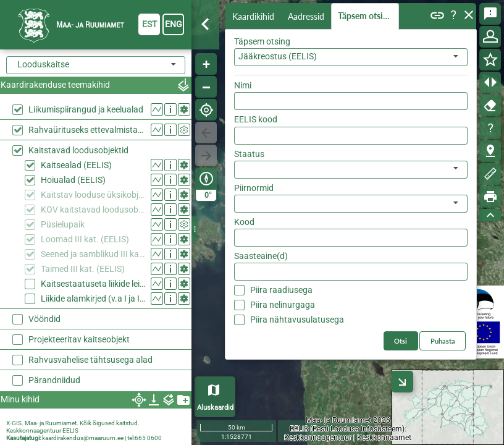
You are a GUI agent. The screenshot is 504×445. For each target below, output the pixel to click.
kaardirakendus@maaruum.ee (83, 438)
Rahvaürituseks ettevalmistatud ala (87, 130)
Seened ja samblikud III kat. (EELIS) (93, 254)
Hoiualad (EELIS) (73, 180)
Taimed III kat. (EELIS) (83, 269)
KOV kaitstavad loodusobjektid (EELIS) (93, 210)
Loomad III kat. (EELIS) (85, 239)
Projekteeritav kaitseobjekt (79, 339)
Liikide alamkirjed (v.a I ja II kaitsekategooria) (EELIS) (93, 299)
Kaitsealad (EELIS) (76, 165)
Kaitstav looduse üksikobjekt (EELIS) (93, 195)
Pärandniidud (54, 380)
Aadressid (309, 16)
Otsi (450, 83)
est (149, 24)
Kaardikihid (254, 16)
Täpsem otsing (367, 16)
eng (174, 24)
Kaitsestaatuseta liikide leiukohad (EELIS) (93, 284)
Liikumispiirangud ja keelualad (86, 109)
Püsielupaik (63, 224)
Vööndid (44, 319)
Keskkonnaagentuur (34, 430)
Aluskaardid (215, 408)
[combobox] (96, 65)
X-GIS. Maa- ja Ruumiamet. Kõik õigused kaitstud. (73, 423)
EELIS (70, 430)
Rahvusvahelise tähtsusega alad (90, 360)
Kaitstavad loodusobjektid (78, 150)
